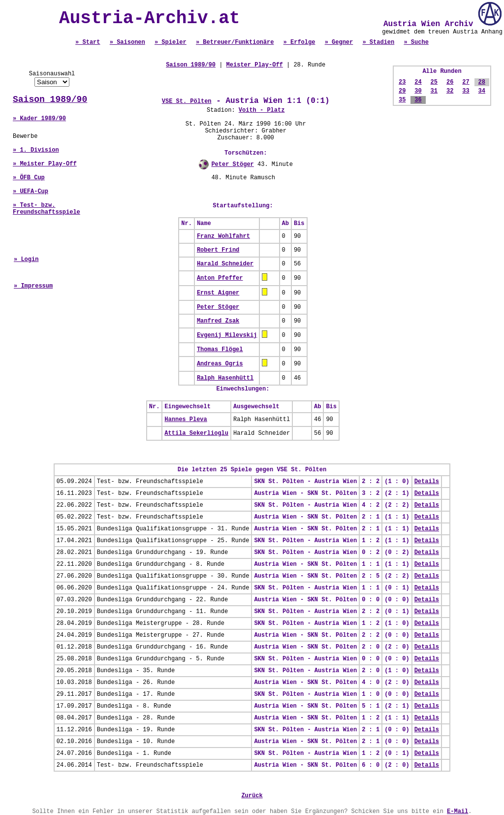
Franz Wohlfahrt (223, 236)
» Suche (416, 42)
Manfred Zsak (218, 321)
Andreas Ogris (220, 364)
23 (402, 82)
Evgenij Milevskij (227, 335)
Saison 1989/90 (50, 99)
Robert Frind (218, 250)
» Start (88, 42)
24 (418, 82)
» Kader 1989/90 (39, 119)
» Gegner (339, 42)
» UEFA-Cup (31, 192)
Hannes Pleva (186, 420)
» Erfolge (299, 42)
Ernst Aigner (218, 293)
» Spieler (171, 42)
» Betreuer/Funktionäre (235, 42)
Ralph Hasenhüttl (225, 378)
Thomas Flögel (220, 350)
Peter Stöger (232, 164)
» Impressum (33, 286)
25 (434, 82)
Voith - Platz (262, 110)
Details (427, 482)
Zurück (252, 796)
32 (450, 91)
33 (466, 91)
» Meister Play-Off (45, 164)
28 (482, 82)
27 (466, 82)
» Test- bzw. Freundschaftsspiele (47, 209)
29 (402, 91)
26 (450, 82)
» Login (26, 260)
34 (482, 91)
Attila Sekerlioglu (196, 433)
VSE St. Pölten (187, 101)
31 (434, 91)
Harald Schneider (225, 264)
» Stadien (378, 42)
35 (402, 100)
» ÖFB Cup (29, 178)
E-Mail (457, 812)
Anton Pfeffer (220, 278)
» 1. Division (36, 150)
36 (418, 100)
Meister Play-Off (255, 65)
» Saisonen (127, 42)
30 (418, 91)
